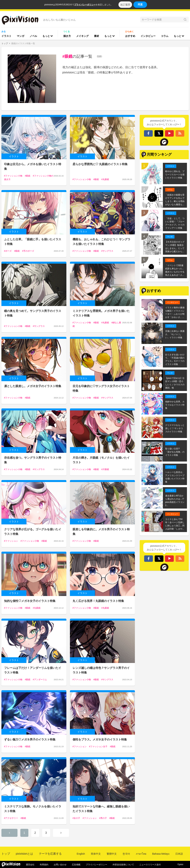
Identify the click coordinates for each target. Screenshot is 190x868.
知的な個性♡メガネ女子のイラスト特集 (30, 601)
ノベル (33, 36)
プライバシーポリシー (85, 5)
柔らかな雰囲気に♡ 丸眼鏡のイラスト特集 (100, 164)
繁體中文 (112, 854)
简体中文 (96, 854)
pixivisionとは (25, 854)
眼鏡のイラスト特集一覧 (23, 43)
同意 (140, 4)
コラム (165, 36)
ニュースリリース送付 (150, 865)
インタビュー (148, 36)
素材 (97, 36)
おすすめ (130, 36)
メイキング (82, 36)
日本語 (179, 854)
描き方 (67, 36)
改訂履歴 (125, 5)
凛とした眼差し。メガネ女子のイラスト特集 (33, 386)
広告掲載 (76, 865)
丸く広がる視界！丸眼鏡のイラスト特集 (98, 601)
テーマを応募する (50, 854)
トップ (5, 43)
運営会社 (30, 865)
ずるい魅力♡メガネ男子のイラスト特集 (30, 739)
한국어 (126, 854)
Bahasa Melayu (161, 854)
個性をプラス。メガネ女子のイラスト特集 (100, 739)
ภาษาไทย (141, 854)
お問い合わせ (60, 865)
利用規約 (44, 865)
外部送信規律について (123, 865)
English (81, 854)
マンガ (21, 36)
